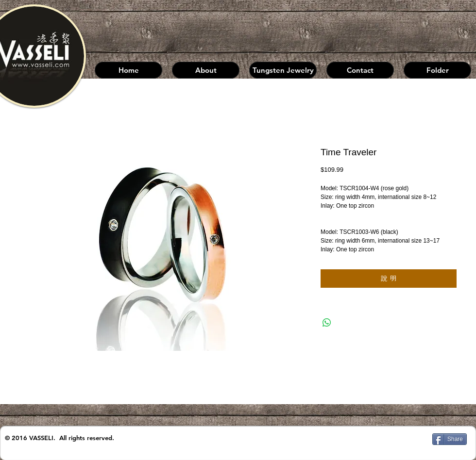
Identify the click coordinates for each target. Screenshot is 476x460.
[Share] (450, 439)
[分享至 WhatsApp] (327, 323)
